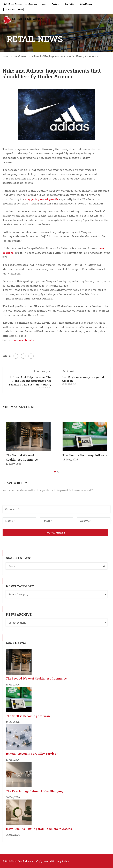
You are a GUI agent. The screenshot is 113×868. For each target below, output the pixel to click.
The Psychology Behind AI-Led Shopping (35, 791)
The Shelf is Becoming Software (85, 455)
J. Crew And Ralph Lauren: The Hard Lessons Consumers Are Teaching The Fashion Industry (30, 381)
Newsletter (70, 4)
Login (44, 4)
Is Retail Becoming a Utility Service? (32, 754)
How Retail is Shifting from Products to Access (39, 829)
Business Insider (23, 340)
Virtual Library (86, 4)
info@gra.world (32, 4)
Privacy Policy (61, 861)
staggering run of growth (42, 199)
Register (56, 4)
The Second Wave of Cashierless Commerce (36, 678)
